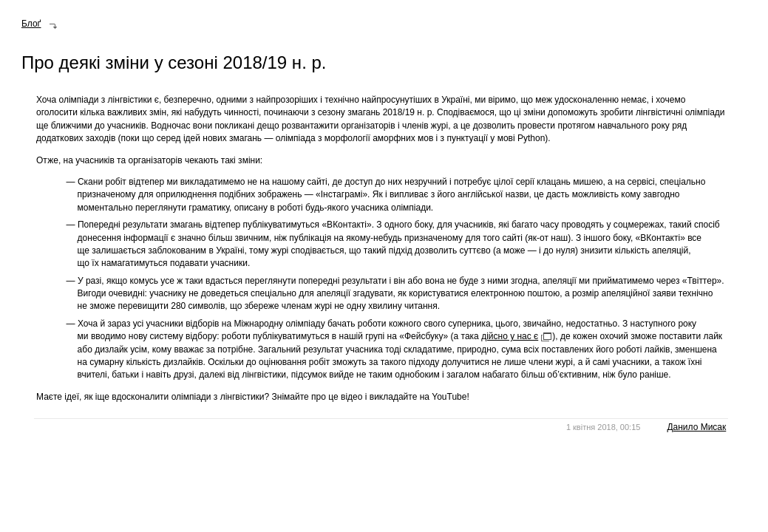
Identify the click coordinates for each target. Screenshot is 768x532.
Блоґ (31, 24)
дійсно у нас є (510, 336)
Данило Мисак (696, 427)
